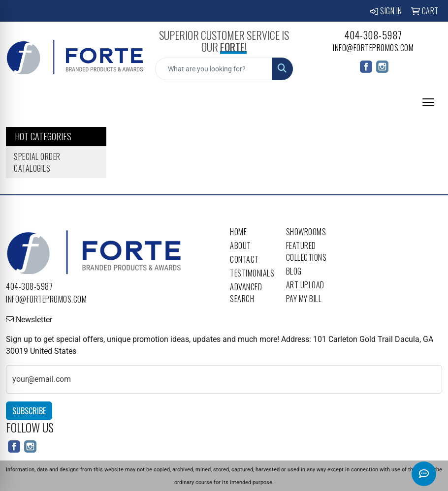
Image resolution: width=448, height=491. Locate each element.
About (240, 245)
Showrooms (306, 232)
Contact (244, 259)
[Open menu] (428, 102)
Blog (294, 271)
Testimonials (252, 273)
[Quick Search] (213, 69)
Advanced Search (246, 293)
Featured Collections (306, 251)
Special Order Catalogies (37, 162)
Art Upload (305, 285)
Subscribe (29, 411)
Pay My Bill (304, 299)
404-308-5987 (373, 35)
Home (238, 232)
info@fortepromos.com (373, 48)
